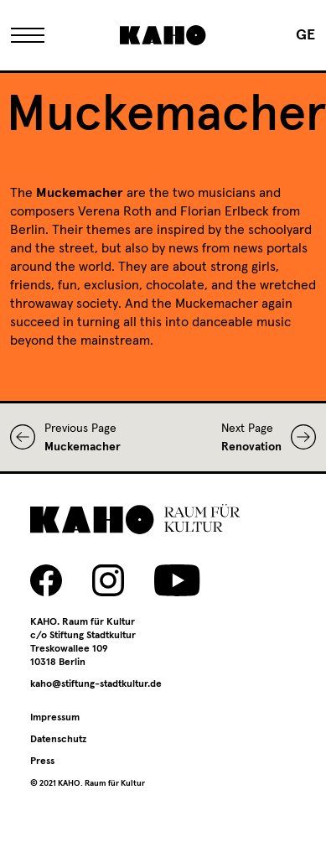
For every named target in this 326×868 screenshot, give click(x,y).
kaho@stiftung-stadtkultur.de (96, 684)
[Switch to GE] (305, 35)
